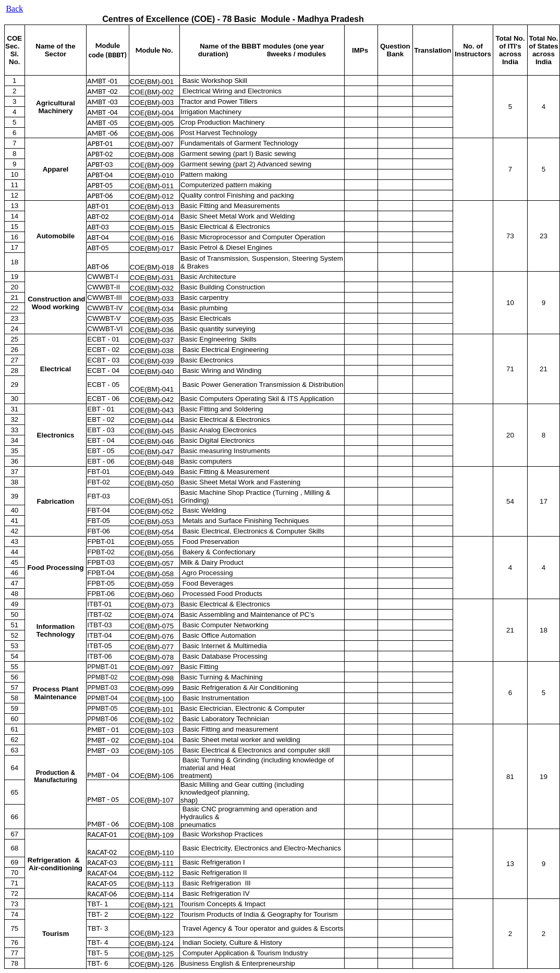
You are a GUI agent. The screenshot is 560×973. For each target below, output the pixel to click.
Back (14, 9)
